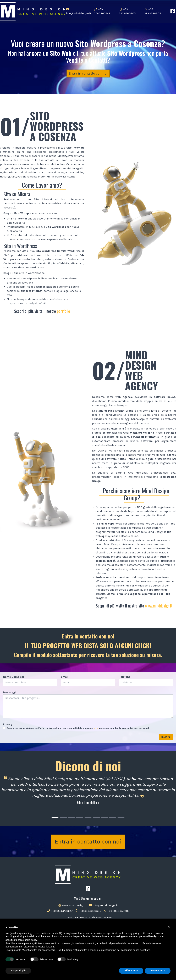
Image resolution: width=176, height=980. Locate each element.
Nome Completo (14, 677)
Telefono (125, 677)
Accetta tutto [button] (158, 971)
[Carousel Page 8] (113, 818)
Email (65, 677)
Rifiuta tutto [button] (131, 971)
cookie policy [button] (30, 940)
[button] (169, 927)
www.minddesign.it (159, 606)
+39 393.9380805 (127, 11)
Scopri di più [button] (18, 971)
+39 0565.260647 (102, 11)
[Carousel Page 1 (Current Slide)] (55, 818)
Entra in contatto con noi (88, 73)
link (96, 728)
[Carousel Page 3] (71, 818)
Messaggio (10, 692)
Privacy (8, 724)
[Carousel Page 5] (88, 818)
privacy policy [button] (132, 933)
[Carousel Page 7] (104, 818)
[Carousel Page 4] (80, 818)
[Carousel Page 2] (63, 818)
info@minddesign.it (79, 11)
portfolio (63, 311)
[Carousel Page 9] (121, 818)
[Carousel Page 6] (96, 818)
